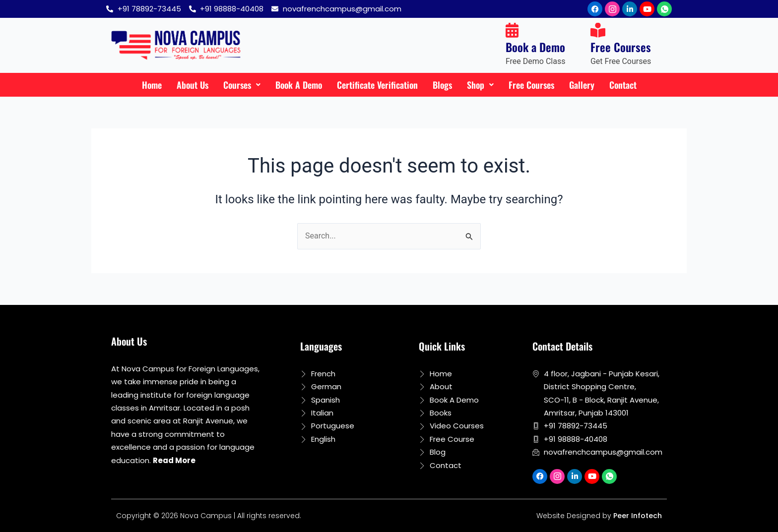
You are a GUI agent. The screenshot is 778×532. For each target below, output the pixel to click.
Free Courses (531, 85)
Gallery (582, 85)
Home (152, 85)
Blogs (442, 85)
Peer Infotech (638, 516)
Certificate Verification (377, 85)
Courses (242, 85)
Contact (623, 85)
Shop (480, 85)
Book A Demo (299, 85)
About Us (193, 85)
